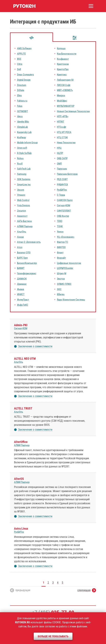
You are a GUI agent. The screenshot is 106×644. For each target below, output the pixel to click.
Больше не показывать (53, 636)
